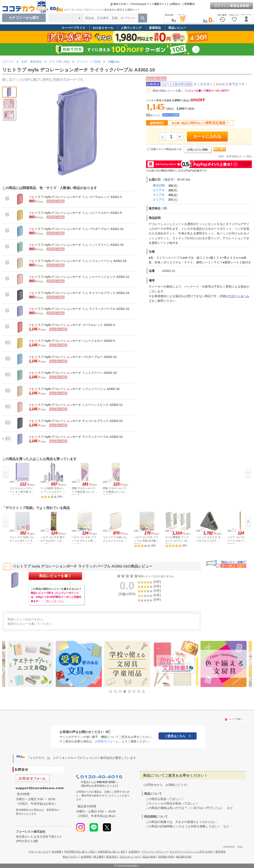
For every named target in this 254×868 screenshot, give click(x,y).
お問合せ (175, 4)
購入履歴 (99, 857)
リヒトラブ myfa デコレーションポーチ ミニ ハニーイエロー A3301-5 (75, 213)
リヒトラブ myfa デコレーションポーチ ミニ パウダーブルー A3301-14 (76, 229)
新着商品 (155, 28)
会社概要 (57, 852)
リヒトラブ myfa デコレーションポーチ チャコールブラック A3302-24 (76, 421)
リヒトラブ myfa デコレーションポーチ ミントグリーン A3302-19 (73, 373)
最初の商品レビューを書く (168, 91)
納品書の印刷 (184, 857)
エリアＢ (159, 195)
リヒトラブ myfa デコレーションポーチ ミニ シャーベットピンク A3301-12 (79, 277)
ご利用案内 (188, 4)
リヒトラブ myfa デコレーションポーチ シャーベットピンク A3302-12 (76, 405)
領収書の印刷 (166, 857)
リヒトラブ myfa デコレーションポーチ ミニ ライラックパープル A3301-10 (79, 309)
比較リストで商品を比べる (166, 149)
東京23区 (159, 185)
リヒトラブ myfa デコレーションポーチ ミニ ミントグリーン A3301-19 (76, 245)
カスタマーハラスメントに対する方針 (191, 852)
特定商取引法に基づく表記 (80, 852)
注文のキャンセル (130, 857)
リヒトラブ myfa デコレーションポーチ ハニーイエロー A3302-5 (72, 341)
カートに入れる (207, 136)
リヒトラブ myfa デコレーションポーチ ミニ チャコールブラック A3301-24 (79, 293)
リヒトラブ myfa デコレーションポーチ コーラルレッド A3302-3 (72, 325)
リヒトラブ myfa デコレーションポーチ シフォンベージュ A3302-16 (74, 389)
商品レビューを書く (55, 576)
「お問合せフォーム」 (107, 741)
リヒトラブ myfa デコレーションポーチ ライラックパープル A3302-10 (76, 437)
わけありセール (103, 28)
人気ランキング (131, 28)
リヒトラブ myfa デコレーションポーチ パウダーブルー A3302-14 (73, 357)
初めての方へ (119, 4)
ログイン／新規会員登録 (232, 6)
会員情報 (86, 857)
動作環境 (221, 852)
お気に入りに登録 (197, 150)
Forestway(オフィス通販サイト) (149, 4)
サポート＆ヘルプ (39, 852)
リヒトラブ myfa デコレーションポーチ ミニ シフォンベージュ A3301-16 (78, 261)
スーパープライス (73, 28)
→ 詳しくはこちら (53, 601)
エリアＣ (159, 199)
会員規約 (134, 852)
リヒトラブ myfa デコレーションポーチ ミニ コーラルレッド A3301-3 (75, 197)
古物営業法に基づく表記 (112, 852)
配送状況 (112, 857)
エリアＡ (159, 190)
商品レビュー (177, 28)
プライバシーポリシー (154, 852)
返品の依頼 (149, 857)
